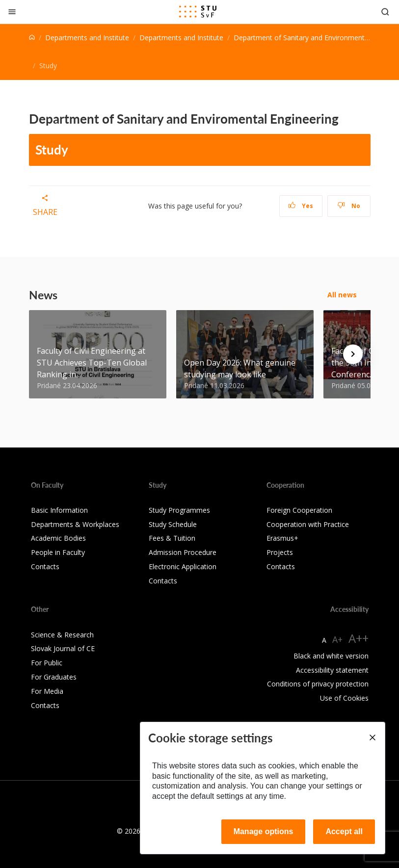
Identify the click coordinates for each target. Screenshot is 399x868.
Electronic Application (183, 566)
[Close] (12, 12)
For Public (47, 663)
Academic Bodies (58, 538)
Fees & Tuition (172, 538)
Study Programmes (179, 510)
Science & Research (62, 635)
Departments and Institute (87, 38)
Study (52, 149)
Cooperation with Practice (308, 524)
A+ (337, 639)
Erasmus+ (282, 538)
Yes (301, 206)
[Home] (32, 38)
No (349, 206)
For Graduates (54, 677)
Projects (280, 552)
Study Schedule (173, 524)
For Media (47, 691)
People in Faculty (58, 552)
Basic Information (59, 510)
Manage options (264, 831)
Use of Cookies (344, 698)
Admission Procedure (183, 552)
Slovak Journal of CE (63, 648)
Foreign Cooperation (299, 510)
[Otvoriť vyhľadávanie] (385, 12)
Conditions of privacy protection (318, 684)
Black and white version (331, 656)
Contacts (45, 566)
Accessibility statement (332, 670)
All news (342, 295)
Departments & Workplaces (75, 524)
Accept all (344, 831)
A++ (359, 638)
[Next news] (353, 354)
